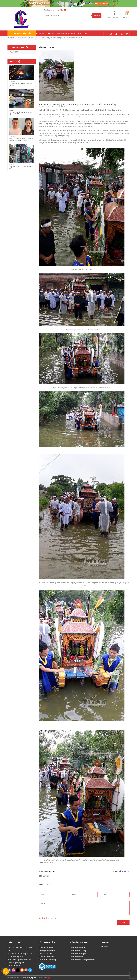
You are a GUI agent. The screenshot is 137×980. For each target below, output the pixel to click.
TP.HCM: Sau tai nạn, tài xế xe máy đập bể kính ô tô (20, 113)
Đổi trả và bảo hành (45, 954)
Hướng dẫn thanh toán (46, 957)
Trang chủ (41, 33)
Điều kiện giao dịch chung (48, 960)
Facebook (105, 946)
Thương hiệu (51, 33)
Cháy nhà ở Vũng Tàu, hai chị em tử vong (21, 168)
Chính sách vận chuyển (78, 954)
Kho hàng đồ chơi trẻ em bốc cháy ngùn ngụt (20, 84)
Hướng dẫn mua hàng (46, 948)
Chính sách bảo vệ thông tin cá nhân (82, 960)
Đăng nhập (111, 17)
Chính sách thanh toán (78, 948)
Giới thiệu (73, 33)
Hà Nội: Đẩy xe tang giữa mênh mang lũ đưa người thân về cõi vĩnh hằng (77, 104)
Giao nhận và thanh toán (47, 951)
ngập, (54, 872)
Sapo (48, 978)
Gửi (123, 922)
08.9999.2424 (61, 10)
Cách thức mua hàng (63, 33)
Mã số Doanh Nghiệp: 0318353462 (19, 960)
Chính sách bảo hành (77, 957)
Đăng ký (118, 17)
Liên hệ (85, 33)
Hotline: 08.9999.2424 (15, 966)
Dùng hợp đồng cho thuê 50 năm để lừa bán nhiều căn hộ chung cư (21, 139)
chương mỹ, (48, 872)
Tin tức (80, 33)
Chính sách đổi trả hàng (78, 951)
